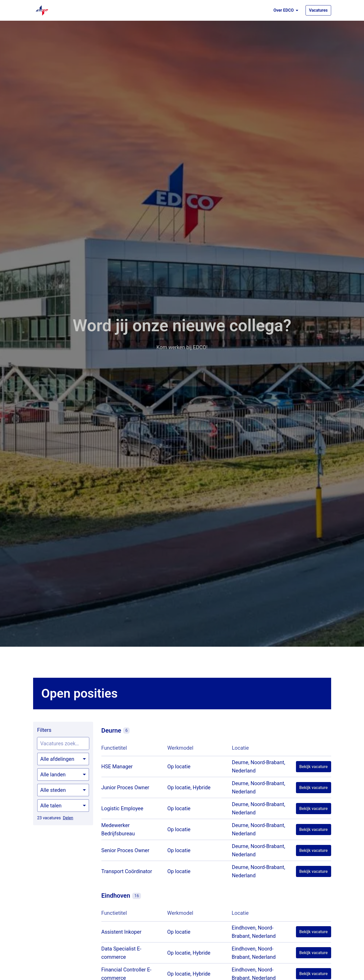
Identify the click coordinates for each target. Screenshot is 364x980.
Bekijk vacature (314, 767)
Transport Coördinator (127, 871)
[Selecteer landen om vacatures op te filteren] (63, 775)
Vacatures (318, 10)
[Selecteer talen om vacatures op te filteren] (63, 806)
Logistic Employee (122, 808)
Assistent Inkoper (121, 932)
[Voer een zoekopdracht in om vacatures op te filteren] (63, 743)
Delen (68, 818)
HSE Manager (117, 767)
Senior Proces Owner (125, 850)
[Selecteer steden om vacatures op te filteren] (63, 790)
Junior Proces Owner (125, 787)
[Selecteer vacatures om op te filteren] (63, 759)
